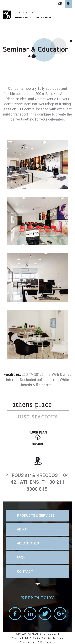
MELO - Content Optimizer (39, 638)
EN (68, 4)
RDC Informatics (47, 642)
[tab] (37, 516)
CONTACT (25, 571)
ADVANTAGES (28, 543)
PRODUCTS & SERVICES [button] (36, 516)
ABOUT (23, 529)
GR (60, 4)
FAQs (21, 557)
